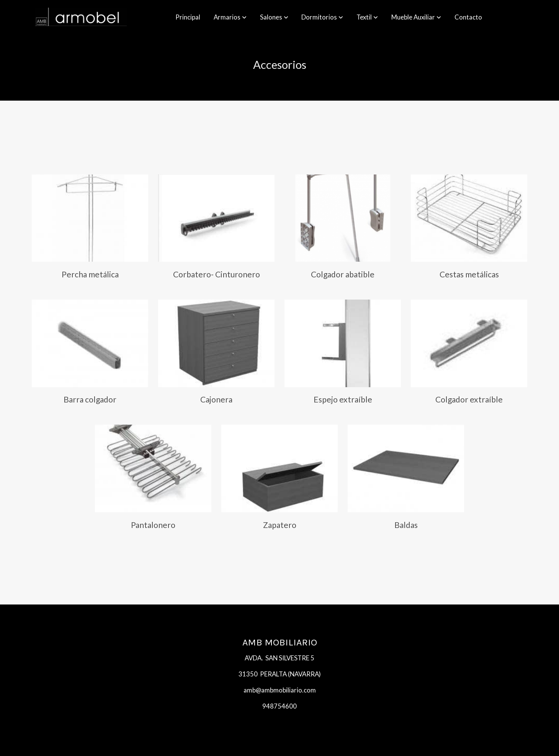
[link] (81, 17)
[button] (230, 17)
